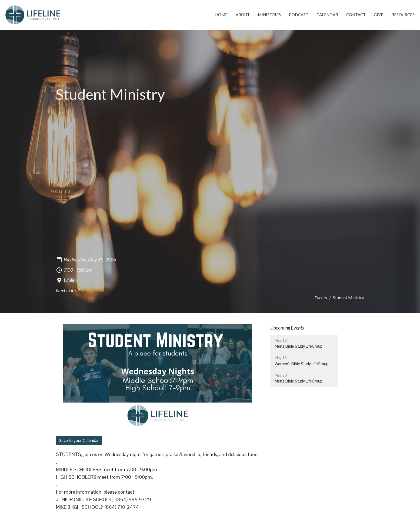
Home (221, 15)
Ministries (269, 15)
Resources (403, 15)
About (243, 15)
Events (321, 297)
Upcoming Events (287, 328)
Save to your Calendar (79, 440)
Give (379, 15)
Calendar (327, 15)
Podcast (299, 15)
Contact (356, 15)
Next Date (69, 290)
